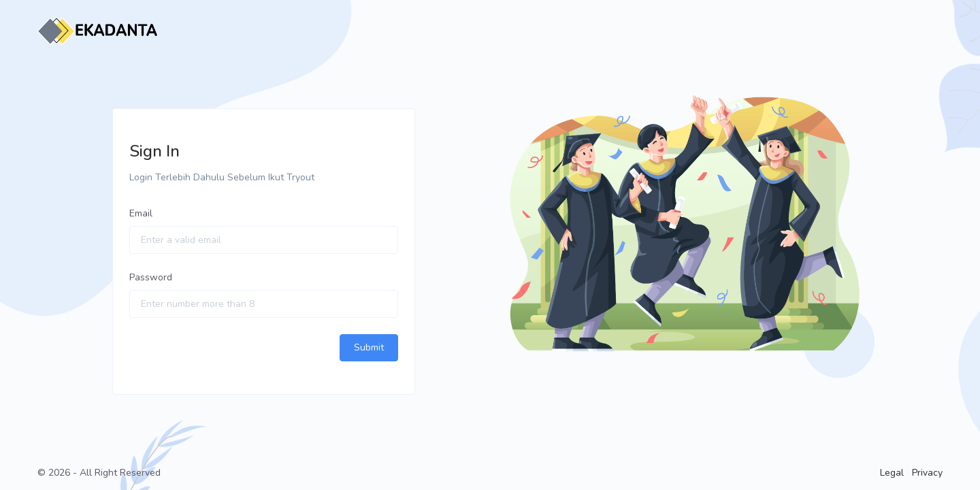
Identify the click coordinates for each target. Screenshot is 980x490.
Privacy (927, 473)
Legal (892, 473)
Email (141, 213)
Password (151, 277)
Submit (369, 347)
